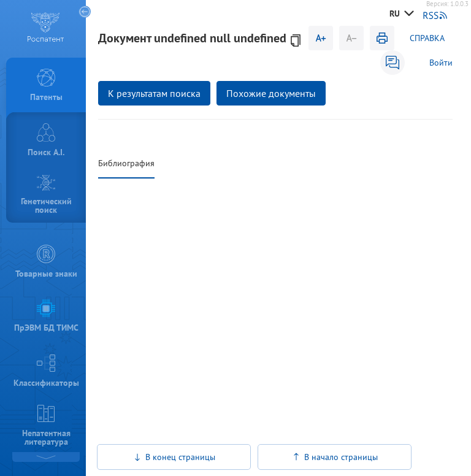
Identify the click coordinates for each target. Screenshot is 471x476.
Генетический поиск (46, 195)
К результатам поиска (154, 93)
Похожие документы (271, 93)
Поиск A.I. (46, 140)
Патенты (46, 86)
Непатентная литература (46, 426)
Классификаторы (46, 371)
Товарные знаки (46, 262)
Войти (441, 63)
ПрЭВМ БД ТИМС (46, 317)
